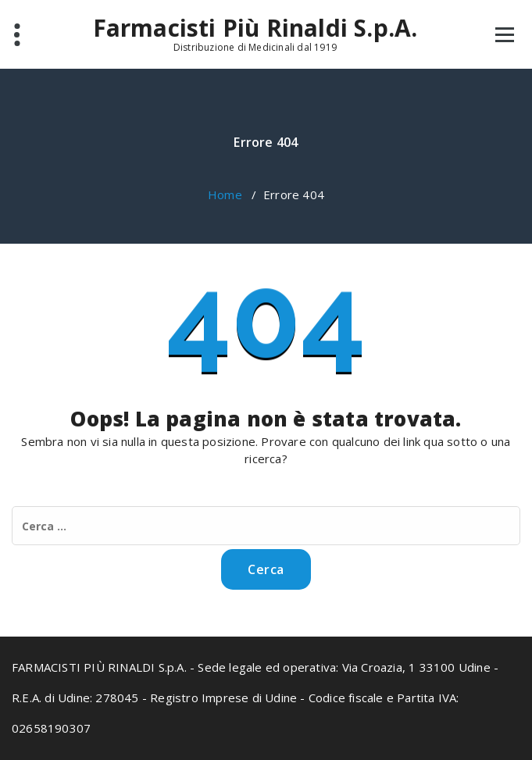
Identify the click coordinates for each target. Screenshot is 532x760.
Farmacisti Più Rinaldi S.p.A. (255, 28)
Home (225, 194)
